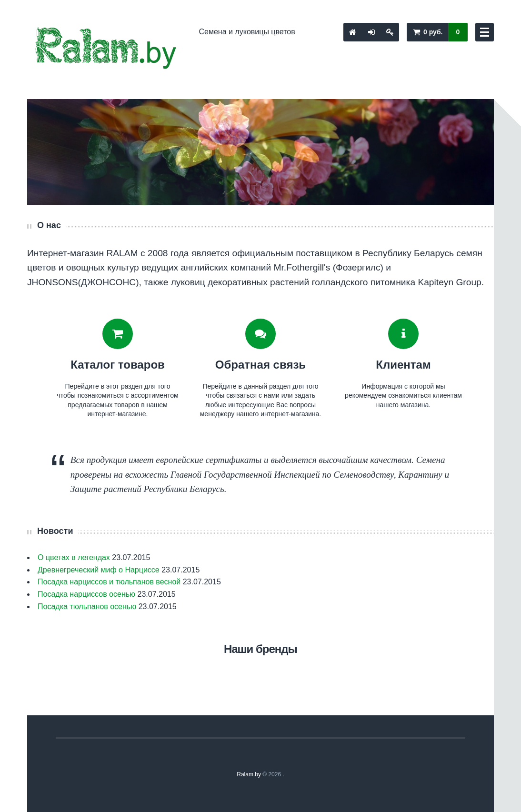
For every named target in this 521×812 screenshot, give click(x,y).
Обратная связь (260, 365)
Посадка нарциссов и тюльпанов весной (109, 582)
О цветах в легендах (74, 557)
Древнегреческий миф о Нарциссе (99, 570)
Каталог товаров (118, 365)
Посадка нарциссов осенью (86, 594)
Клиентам (403, 365)
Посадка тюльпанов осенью (87, 606)
